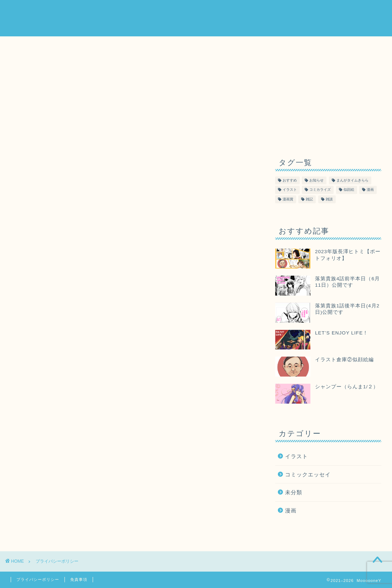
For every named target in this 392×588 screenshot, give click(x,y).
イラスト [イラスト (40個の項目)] (290, 190)
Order (287, 11)
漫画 (291, 510)
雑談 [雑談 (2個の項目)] (329, 199)
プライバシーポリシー (38, 579)
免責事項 (79, 579)
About (258, 11)
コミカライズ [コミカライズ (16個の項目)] (320, 190)
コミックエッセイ (308, 474)
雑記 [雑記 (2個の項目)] (309, 199)
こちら (139, 227)
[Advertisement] (328, 92)
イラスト (296, 456)
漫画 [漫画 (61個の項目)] (370, 190)
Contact (341, 11)
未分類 (294, 492)
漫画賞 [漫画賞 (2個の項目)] (288, 199)
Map (312, 11)
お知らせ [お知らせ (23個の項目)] (316, 181)
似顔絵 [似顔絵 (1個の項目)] (349, 190)
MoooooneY (30, 18)
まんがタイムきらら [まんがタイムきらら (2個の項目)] (352, 181)
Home (230, 11)
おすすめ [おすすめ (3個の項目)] (290, 181)
